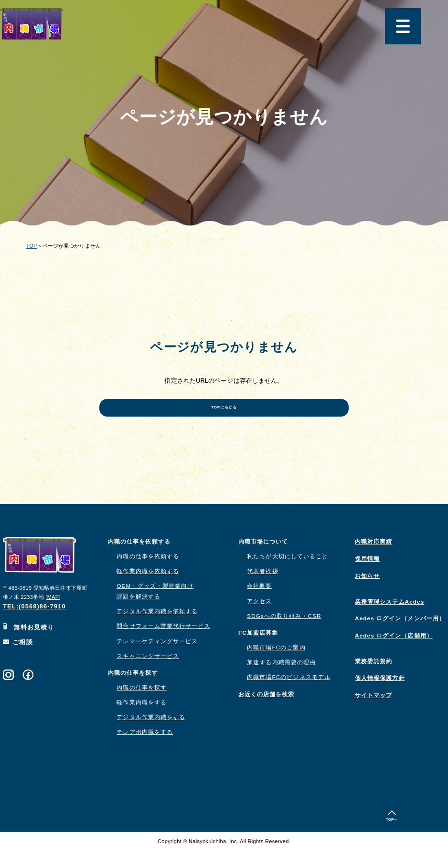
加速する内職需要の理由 (281, 680)
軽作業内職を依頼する (148, 588)
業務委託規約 (373, 679)
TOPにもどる (224, 420)
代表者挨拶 (262, 588)
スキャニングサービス (148, 673)
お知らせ (367, 593)
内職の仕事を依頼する (148, 574)
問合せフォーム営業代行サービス (163, 643)
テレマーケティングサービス (157, 658)
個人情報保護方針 (380, 695)
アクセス (259, 618)
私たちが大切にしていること (288, 574)
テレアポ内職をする (145, 749)
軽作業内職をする (142, 720)
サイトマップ (373, 712)
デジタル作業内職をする (151, 734)
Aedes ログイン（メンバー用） (400, 636)
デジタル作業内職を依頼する (157, 628)
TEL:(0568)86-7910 (34, 623)
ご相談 (18, 659)
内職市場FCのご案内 (276, 665)
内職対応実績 (373, 559)
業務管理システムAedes (389, 618)
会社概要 (259, 603)
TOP (32, 246)
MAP (53, 614)
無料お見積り (28, 644)
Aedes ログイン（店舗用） (394, 653)
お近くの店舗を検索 (267, 711)
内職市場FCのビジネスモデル (289, 694)
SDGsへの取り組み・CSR (284, 633)
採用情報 (367, 576)
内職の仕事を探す (142, 705)
